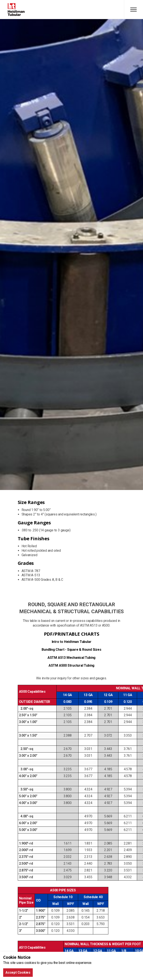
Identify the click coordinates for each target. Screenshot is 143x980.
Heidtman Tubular (16, 10)
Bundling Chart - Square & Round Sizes (71, 650)
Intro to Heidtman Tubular (72, 642)
